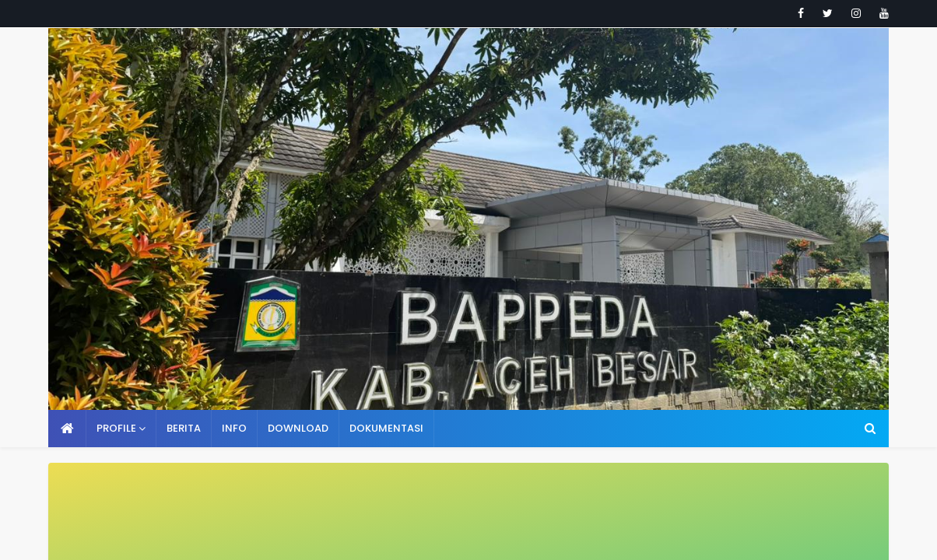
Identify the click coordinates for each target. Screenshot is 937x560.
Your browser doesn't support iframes (468, 280)
